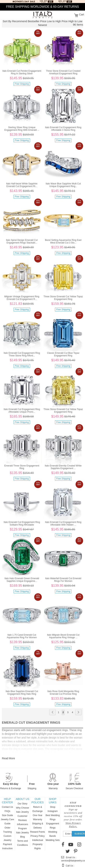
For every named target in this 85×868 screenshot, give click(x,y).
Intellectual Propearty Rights (37, 844)
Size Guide (7, 815)
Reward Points (38, 832)
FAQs (7, 811)
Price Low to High (51, 21)
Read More (8, 758)
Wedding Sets (53, 840)
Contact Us (7, 807)
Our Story (22, 804)
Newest (43, 25)
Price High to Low (72, 21)
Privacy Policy (38, 836)
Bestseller (34, 21)
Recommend (20, 21)
